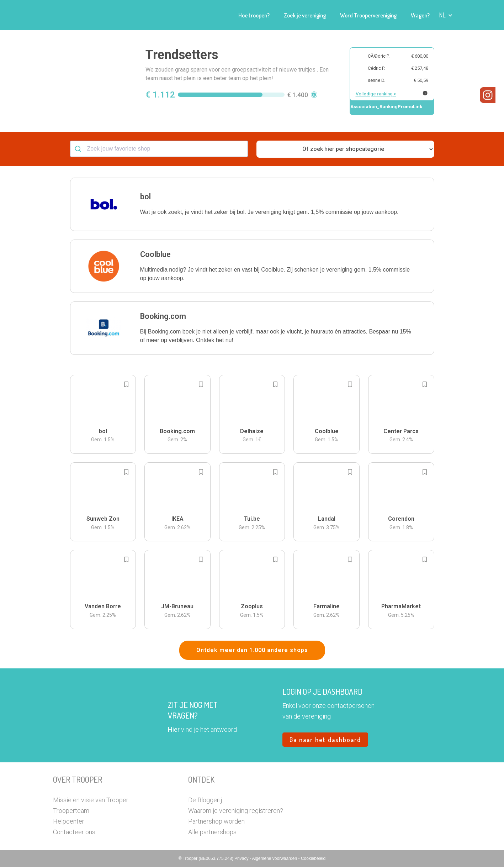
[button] (446, 15)
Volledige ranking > (376, 94)
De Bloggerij (205, 800)
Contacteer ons (74, 832)
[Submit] (79, 149)
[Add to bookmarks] (126, 384)
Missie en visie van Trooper (91, 800)
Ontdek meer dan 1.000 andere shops (252, 650)
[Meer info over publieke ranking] (425, 93)
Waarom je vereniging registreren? (236, 811)
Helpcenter (69, 821)
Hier (174, 729)
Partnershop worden (216, 821)
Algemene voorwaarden (275, 858)
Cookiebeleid (313, 858)
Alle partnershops (212, 832)
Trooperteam (71, 811)
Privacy (242, 858)
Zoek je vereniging (305, 15)
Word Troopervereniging (368, 15)
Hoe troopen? (254, 15)
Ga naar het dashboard (325, 740)
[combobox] (159, 149)
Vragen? (420, 15)
